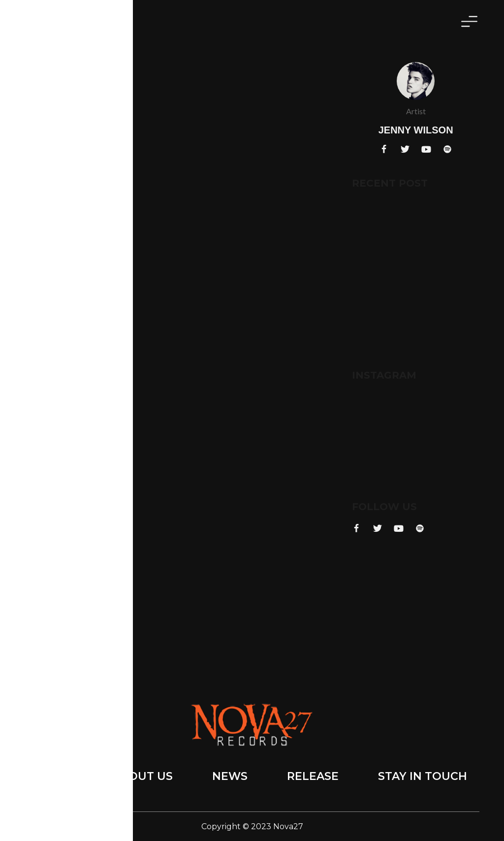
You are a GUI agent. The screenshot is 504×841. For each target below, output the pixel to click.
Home (55, 776)
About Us (142, 776)
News (230, 776)
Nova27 (288, 826)
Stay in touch (423, 776)
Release (313, 776)
